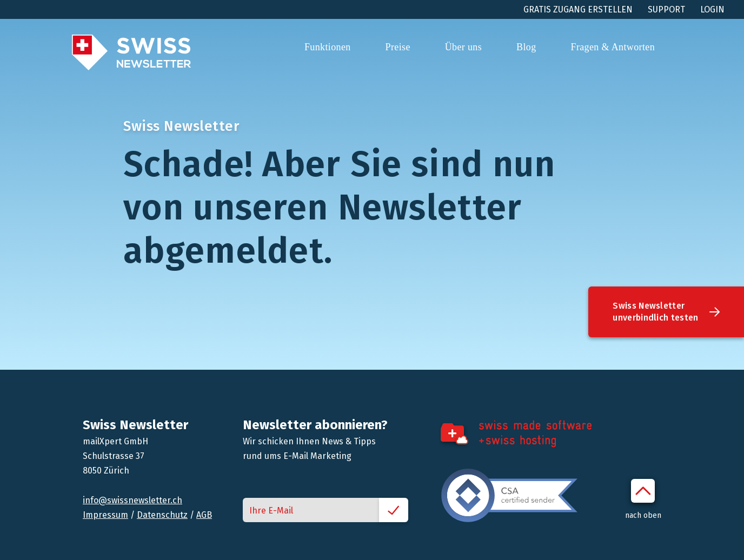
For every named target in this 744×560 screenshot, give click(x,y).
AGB (204, 515)
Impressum (105, 515)
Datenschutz (162, 515)
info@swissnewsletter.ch (132, 500)
